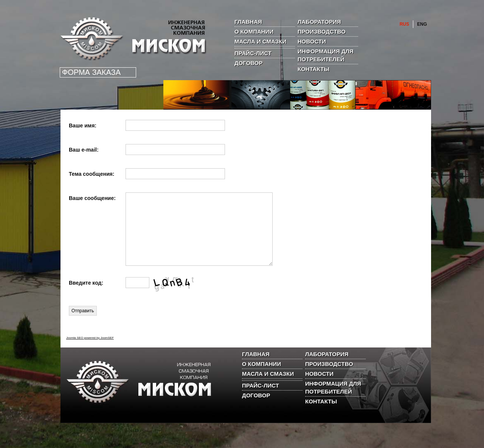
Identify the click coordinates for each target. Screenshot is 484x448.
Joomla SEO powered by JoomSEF (90, 351)
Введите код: (86, 296)
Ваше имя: (83, 126)
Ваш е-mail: (84, 150)
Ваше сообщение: (92, 198)
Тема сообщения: (92, 174)
